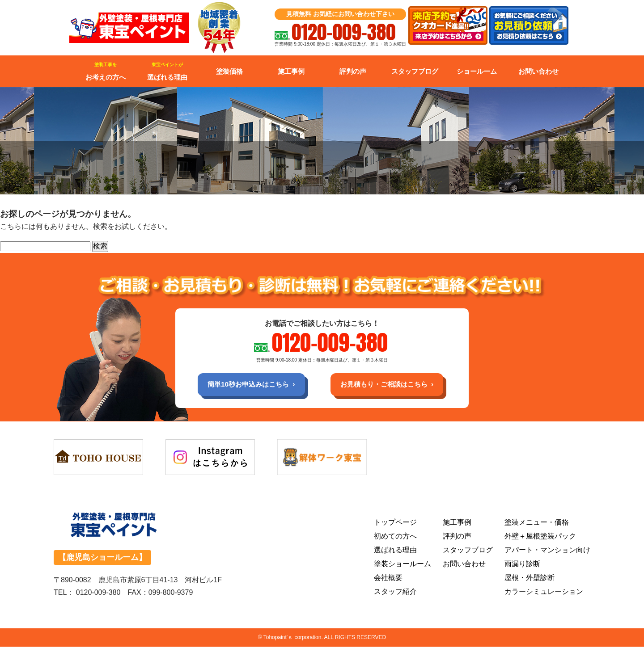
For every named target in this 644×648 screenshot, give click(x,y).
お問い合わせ (538, 71)
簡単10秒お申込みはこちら (245, 385)
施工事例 (291, 71)
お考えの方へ (106, 72)
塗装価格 (229, 71)
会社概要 (388, 579)
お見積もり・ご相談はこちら (387, 385)
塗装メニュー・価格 (537, 523)
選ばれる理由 (167, 72)
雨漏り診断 (522, 565)
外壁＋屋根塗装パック (540, 537)
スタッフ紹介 (395, 592)
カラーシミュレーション (544, 592)
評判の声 (353, 71)
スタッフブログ (415, 71)
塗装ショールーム (402, 565)
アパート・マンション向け (547, 551)
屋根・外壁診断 (530, 579)
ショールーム (477, 71)
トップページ (395, 523)
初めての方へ (395, 537)
